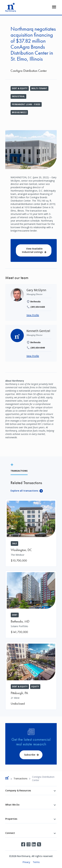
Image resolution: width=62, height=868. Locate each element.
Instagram (28, 844)
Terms (36, 862)
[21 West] (31, 676)
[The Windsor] (31, 533)
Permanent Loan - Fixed (26, 104)
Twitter (39, 844)
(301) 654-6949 (38, 348)
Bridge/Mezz (19, 112)
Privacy (26, 862)
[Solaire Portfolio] (31, 604)
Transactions (21, 778)
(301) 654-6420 (38, 307)
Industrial (18, 96)
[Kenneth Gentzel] (38, 331)
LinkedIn (34, 844)
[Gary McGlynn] (36, 290)
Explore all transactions (24, 491)
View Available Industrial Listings (32, 250)
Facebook (23, 844)
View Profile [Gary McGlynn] (33, 315)
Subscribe (30, 755)
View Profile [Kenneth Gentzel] (33, 356)
